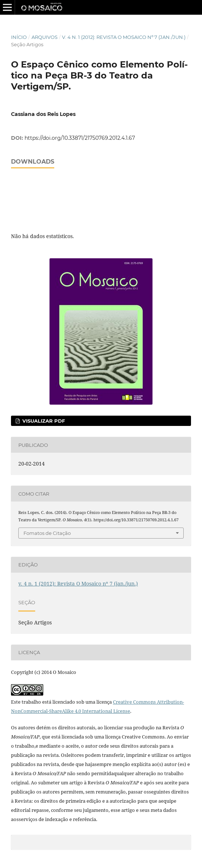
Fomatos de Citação (47, 533)
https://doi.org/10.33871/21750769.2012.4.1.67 (80, 138)
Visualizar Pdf (43, 421)
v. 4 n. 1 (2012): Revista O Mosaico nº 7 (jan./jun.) (124, 37)
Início (19, 37)
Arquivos (45, 37)
